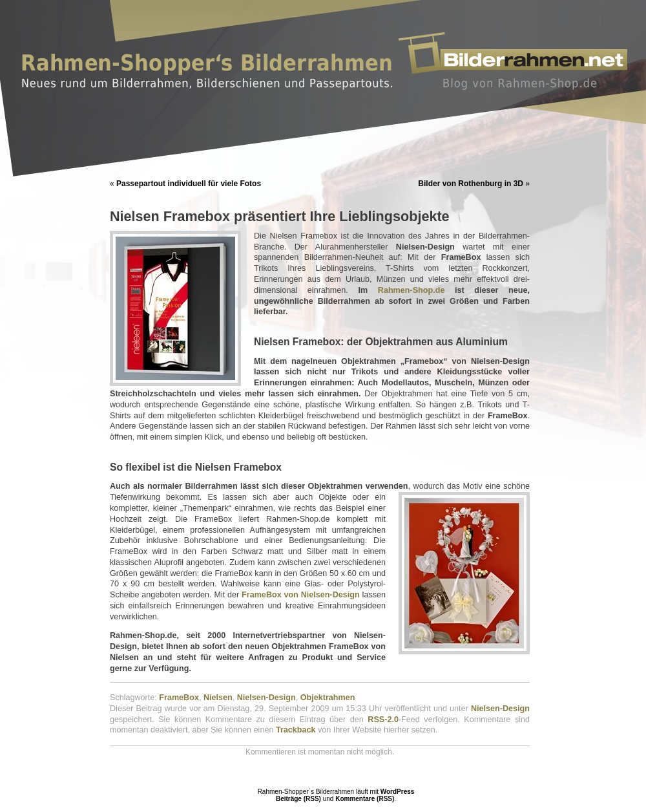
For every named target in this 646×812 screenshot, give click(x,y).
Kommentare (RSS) (365, 799)
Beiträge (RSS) (298, 799)
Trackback (296, 730)
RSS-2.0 (383, 720)
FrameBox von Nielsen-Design (301, 595)
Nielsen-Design (266, 698)
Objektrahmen (328, 698)
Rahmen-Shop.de (412, 290)
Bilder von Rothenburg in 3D (471, 184)
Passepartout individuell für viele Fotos (189, 184)
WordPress (398, 792)
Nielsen (218, 698)
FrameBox (179, 698)
